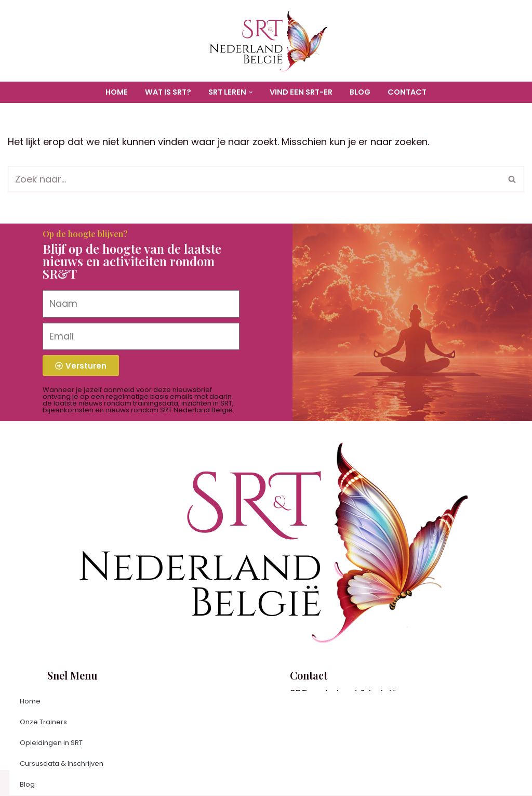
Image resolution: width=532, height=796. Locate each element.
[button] (251, 92)
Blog (360, 92)
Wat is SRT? (168, 92)
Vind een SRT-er (301, 92)
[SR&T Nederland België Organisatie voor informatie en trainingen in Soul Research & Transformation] (266, 41)
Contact (407, 92)
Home (117, 92)
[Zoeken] (254, 179)
